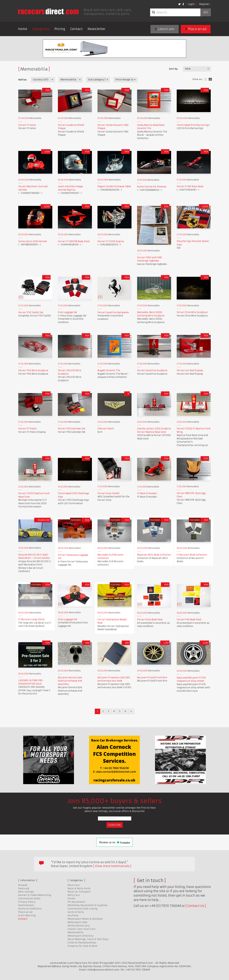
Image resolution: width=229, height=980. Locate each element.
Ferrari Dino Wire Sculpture (192, 312)
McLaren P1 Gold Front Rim (152, 678)
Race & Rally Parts (79, 888)
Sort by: (173, 69)
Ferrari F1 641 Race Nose (190, 186)
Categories (41, 29)
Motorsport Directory (80, 936)
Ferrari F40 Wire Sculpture (33, 370)
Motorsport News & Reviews (85, 919)
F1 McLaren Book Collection (192, 555)
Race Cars (74, 885)
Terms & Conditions (30, 909)
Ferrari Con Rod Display (190, 370)
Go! (206, 12)
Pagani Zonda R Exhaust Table (114, 186)
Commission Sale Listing (82, 909)
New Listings (26, 892)
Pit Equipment (76, 902)
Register (204, 4)
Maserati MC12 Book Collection (154, 555)
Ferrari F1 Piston (28, 429)
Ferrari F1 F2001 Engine (111, 241)
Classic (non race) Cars (81, 929)
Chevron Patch (106, 429)
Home (23, 29)
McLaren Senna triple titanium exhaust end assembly (70, 681)
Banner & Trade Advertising (35, 895)
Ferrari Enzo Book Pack (150, 620)
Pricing (60, 29)
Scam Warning (27, 915)
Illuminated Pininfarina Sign (193, 125)
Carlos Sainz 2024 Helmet (33, 241)
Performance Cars (79, 926)
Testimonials (26, 905)
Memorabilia (75, 932)
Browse (23, 885)
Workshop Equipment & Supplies (88, 905)
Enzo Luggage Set (68, 312)
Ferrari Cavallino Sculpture (152, 370)
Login (191, 4)
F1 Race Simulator (147, 493)
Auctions (73, 915)
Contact (76, 29)
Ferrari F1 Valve (27, 125)
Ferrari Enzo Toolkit (108, 493)
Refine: (22, 80)
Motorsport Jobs (77, 922)
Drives (71, 898)
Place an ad (196, 29)
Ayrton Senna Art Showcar (152, 187)
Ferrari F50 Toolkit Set (31, 312)
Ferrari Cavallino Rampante (113, 312)
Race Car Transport (79, 892)
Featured (24, 888)
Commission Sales (29, 898)
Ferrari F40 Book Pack (189, 620)
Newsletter (97, 29)
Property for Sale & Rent (82, 946)
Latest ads (165, 29)
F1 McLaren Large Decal (31, 619)
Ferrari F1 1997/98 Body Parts (74, 241)
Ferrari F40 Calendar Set (72, 429)
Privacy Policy (27, 902)
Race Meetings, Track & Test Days (88, 939)
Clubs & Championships (82, 943)
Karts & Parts (76, 912)
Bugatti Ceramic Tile (109, 370)
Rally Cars (74, 895)
